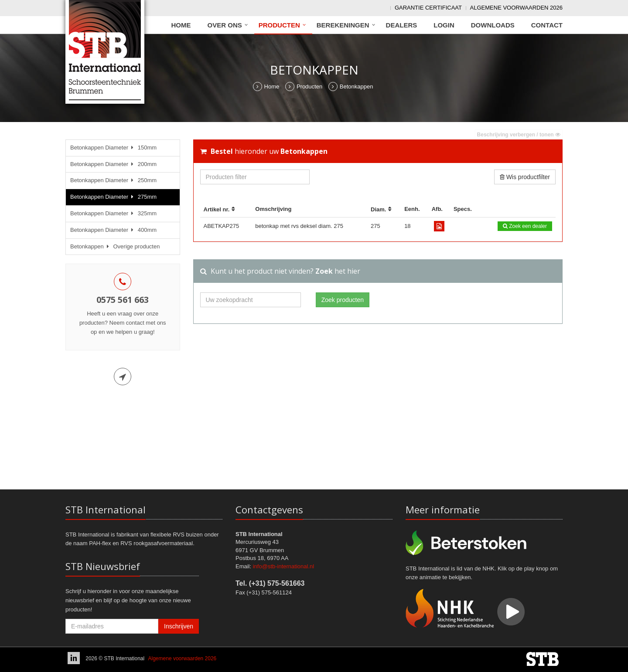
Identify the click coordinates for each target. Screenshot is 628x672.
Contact (547, 25)
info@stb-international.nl (283, 566)
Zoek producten (343, 300)
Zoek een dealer (525, 226)
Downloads (493, 25)
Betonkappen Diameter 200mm (113, 164)
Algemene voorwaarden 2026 (516, 8)
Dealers (402, 25)
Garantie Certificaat (428, 8)
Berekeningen (343, 25)
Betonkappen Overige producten (115, 246)
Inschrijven (179, 626)
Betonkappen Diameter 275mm (113, 197)
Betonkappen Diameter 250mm (113, 180)
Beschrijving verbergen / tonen (519, 135)
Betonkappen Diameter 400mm (113, 230)
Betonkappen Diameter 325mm (113, 213)
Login (444, 25)
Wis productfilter (525, 177)
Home (181, 25)
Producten (279, 25)
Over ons (225, 25)
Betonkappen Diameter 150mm (113, 148)
